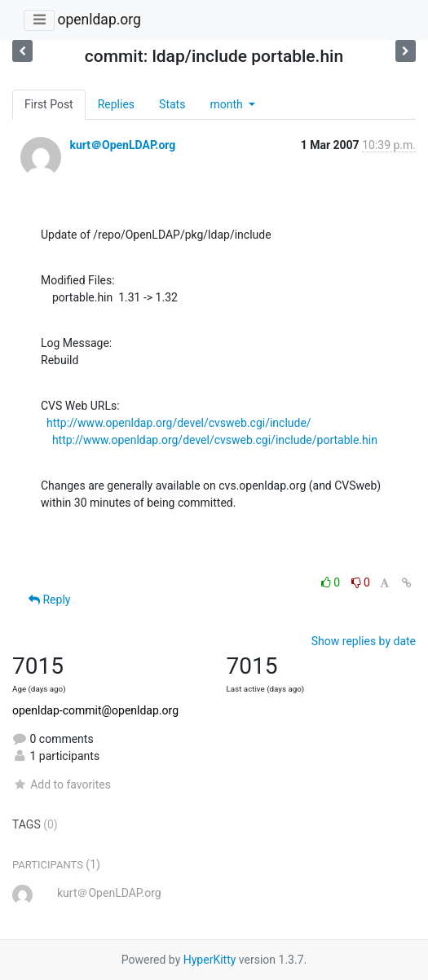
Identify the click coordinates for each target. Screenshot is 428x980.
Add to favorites (62, 784)
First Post (49, 104)
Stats (172, 104)
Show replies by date (364, 641)
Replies (116, 104)
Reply (49, 600)
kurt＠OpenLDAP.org (122, 145)
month (227, 104)
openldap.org (99, 20)
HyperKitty (210, 960)
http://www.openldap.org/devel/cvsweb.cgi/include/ (179, 423)
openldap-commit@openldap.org (95, 710)
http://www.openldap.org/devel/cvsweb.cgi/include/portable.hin (215, 440)
